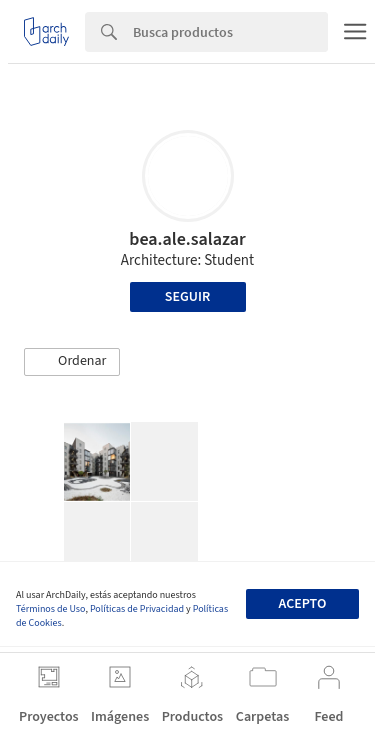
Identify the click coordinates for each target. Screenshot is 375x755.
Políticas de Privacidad (137, 609)
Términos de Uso (50, 609)
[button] (72, 362)
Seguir (187, 297)
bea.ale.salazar (187, 239)
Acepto (302, 604)
